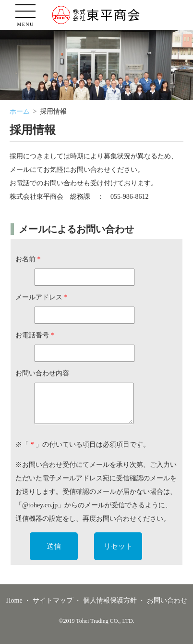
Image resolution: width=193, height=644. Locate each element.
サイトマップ (53, 600)
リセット (118, 546)
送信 (54, 546)
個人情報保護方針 (110, 600)
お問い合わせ (167, 600)
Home (14, 600)
